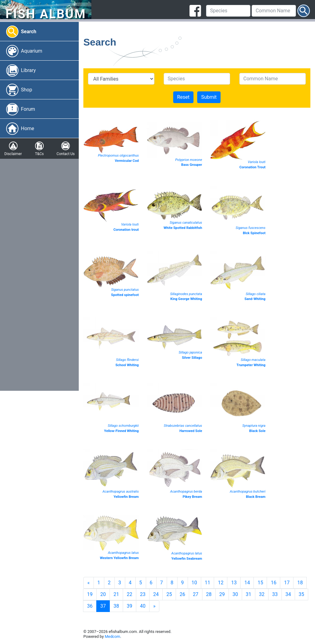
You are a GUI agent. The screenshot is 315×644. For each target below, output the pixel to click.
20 (103, 594)
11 (208, 583)
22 (130, 594)
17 (287, 583)
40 (143, 606)
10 (194, 583)
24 (156, 594)
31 (249, 594)
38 (116, 606)
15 (260, 583)
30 (235, 594)
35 (301, 594)
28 (209, 594)
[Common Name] (274, 11)
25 (169, 594)
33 (275, 594)
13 (234, 583)
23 (143, 594)
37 (103, 606)
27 (196, 594)
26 (182, 594)
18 (300, 583)
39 (130, 606)
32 (262, 594)
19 (90, 594)
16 (273, 583)
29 (222, 594)
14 (247, 583)
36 (90, 606)
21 (116, 594)
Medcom (112, 636)
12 (221, 583)
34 (288, 594)
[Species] (228, 11)
